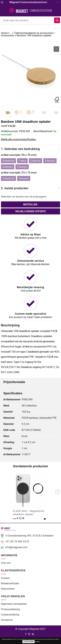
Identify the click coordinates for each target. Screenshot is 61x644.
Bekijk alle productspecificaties (19, 139)
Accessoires (8, 35)
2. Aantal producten (15, 188)
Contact (5, 578)
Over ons (6, 563)
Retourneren (8, 589)
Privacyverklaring (10, 609)
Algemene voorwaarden (14, 604)
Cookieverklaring (10, 615)
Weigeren (37, 642)
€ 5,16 (18, 518)
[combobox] (28, 20)
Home (4, 33)
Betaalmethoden (10, 583)
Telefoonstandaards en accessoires (33, 33)
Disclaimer (7, 620)
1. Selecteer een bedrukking (20, 149)
